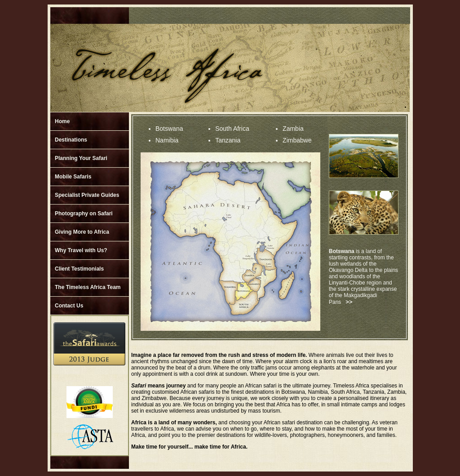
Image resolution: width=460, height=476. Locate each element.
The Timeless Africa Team (88, 287)
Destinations (71, 140)
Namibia (167, 140)
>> (349, 302)
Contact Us (69, 306)
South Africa (232, 129)
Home (62, 121)
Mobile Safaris (73, 177)
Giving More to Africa (82, 232)
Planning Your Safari (81, 158)
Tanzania (228, 140)
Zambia (293, 129)
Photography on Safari (84, 214)
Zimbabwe (297, 140)
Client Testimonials (79, 269)
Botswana (169, 129)
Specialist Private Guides (87, 195)
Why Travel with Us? (81, 250)
